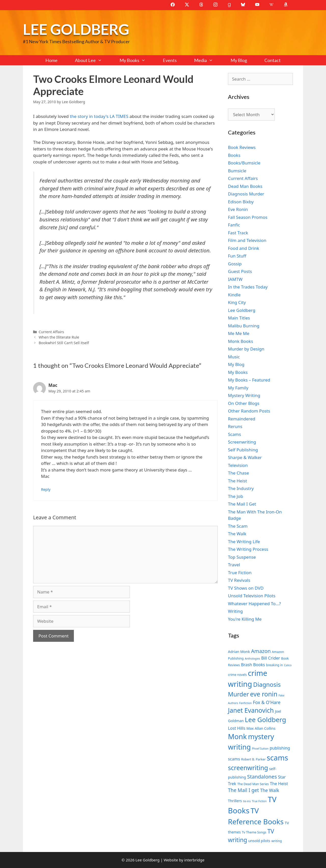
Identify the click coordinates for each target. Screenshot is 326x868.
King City (237, 302)
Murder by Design (246, 349)
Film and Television (247, 240)
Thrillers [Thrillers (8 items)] (235, 801)
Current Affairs (51, 332)
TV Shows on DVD (246, 588)
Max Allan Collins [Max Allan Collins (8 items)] (261, 728)
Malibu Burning (244, 326)
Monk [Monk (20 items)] (237, 736)
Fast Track (238, 233)
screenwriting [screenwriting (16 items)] (248, 768)
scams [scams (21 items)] (277, 758)
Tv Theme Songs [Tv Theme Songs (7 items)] (254, 832)
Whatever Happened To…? (254, 604)
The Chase (238, 473)
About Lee (93, 60)
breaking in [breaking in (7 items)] (275, 665)
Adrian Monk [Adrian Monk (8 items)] (239, 652)
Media (208, 60)
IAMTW (235, 279)
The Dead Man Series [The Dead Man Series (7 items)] (253, 784)
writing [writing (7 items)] (276, 841)
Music (234, 357)
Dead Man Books (245, 186)
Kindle (234, 295)
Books (234, 155)
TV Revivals (239, 580)
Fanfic (234, 225)
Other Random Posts (249, 411)
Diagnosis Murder (246, 194)
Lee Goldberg (76, 29)
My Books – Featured (249, 380)
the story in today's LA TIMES (100, 116)
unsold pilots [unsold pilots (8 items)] (259, 841)
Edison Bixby (241, 202)
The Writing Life (244, 542)
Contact (273, 60)
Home (51, 60)
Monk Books (241, 341)
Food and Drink (244, 248)
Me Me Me (239, 333)
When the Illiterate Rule (59, 337)
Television (238, 465)
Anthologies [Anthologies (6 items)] (252, 659)
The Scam (238, 526)
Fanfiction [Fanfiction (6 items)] (245, 703)
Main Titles (239, 318)
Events (170, 60)
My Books (137, 60)
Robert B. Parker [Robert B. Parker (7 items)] (253, 759)
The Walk (237, 534)
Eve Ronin (238, 209)
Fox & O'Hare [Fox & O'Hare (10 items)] (267, 702)
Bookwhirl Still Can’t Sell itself (64, 343)
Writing (235, 611)
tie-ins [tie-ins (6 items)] (247, 801)
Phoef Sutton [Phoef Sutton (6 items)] (260, 749)
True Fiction (240, 573)
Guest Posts (240, 271)
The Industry (241, 488)
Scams (234, 434)
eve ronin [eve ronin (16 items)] (264, 694)
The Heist (237, 481)
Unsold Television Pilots (252, 596)
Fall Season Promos (248, 217)
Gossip (235, 264)
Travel (234, 565)
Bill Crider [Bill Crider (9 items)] (270, 658)
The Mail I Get (242, 504)
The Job (235, 496)
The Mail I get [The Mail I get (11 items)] (243, 790)
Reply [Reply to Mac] (46, 489)
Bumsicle (237, 171)
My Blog (239, 60)
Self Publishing (243, 450)
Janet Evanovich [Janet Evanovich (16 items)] (251, 710)
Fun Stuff (237, 256)
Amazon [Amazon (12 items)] (261, 651)
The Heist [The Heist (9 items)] (279, 784)
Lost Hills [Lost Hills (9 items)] (237, 728)
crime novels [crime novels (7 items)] (237, 675)
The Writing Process (248, 549)
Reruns (235, 426)
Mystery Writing (244, 395)
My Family (238, 388)
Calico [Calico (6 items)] (288, 665)
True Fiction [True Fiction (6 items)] (259, 801)
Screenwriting (242, 442)
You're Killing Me (245, 619)
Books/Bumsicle (244, 163)
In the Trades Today (248, 287)
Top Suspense (242, 557)
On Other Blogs (244, 403)
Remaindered (242, 419)
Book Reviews (242, 147)
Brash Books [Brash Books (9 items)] (253, 665)
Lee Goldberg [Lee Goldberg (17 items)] (265, 720)
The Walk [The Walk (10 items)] (270, 790)
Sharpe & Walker (245, 457)
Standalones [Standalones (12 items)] (262, 776)
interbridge (194, 860)
